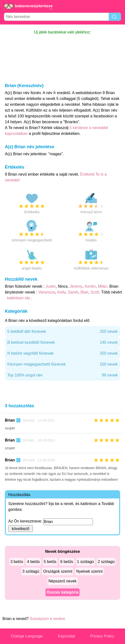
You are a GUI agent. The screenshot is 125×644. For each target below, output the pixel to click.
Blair (84, 292)
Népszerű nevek (62, 581)
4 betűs (33, 562)
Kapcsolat (66, 636)
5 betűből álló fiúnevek (62, 332)
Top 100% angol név (62, 375)
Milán (102, 286)
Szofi (95, 292)
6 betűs (67, 562)
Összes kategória (62, 592)
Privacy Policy (102, 636)
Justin (51, 286)
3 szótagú (31, 571)
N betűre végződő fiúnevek (62, 353)
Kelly (62, 292)
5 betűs (50, 562)
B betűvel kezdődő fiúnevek (62, 342)
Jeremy (76, 286)
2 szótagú (106, 562)
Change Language (27, 636)
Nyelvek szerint (89, 571)
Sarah (73, 292)
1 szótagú (85, 562)
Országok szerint (58, 571)
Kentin (90, 286)
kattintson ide (18, 298)
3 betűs (17, 562)
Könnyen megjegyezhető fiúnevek (62, 364)
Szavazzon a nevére (47, 619)
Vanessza (47, 292)
